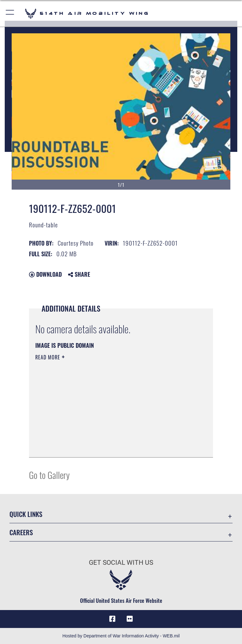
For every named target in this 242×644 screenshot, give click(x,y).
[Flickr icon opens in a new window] (130, 619)
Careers (21, 532)
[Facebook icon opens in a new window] (112, 619)
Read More (49, 357)
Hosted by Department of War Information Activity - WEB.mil (121, 636)
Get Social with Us (121, 563)
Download (45, 274)
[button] (10, 13)
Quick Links (26, 514)
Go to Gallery (49, 475)
